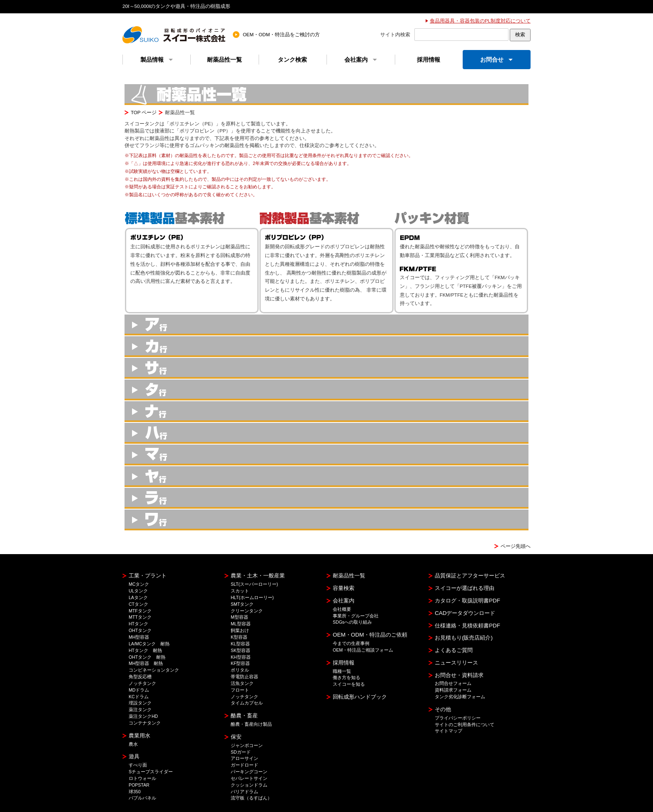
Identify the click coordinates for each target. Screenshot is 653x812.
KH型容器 (241, 657)
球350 (135, 792)
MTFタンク (140, 611)
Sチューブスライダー (151, 772)
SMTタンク (242, 604)
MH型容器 (139, 637)
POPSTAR (139, 785)
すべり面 (138, 765)
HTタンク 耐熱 (145, 650)
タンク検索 (292, 60)
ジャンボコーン (247, 745)
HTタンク (138, 624)
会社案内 (361, 60)
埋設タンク (140, 703)
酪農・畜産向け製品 (251, 724)
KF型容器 (240, 663)
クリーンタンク (247, 611)
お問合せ (496, 60)
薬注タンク (140, 710)
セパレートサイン (249, 778)
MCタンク (139, 584)
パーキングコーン (249, 772)
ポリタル (240, 670)
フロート (240, 690)
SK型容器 (241, 650)
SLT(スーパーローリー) (254, 584)
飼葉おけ (240, 630)
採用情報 (429, 60)
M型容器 (239, 617)
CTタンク (138, 604)
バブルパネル (142, 798)
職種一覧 (342, 671)
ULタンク (138, 591)
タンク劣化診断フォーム (460, 697)
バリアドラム (244, 792)
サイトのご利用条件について (465, 725)
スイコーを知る (349, 684)
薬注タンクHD (143, 716)
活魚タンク (242, 683)
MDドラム (139, 690)
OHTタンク (140, 630)
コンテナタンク (145, 723)
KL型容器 (240, 644)
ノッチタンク (142, 683)
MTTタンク (140, 617)
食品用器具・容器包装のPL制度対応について (480, 21)
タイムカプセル (247, 703)
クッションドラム (249, 785)
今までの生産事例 (351, 643)
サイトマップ (449, 731)
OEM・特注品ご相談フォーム (363, 650)
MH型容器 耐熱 (146, 663)
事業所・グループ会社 (356, 616)
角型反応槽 (140, 677)
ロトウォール (142, 778)
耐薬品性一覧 (224, 60)
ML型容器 (241, 624)
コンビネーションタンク (154, 670)
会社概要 (342, 609)
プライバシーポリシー (458, 718)
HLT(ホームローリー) (252, 597)
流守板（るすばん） (251, 798)
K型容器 (239, 637)
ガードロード (244, 765)
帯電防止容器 (244, 677)
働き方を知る (346, 677)
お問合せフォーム (453, 683)
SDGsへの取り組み (352, 622)
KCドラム (139, 697)
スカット (240, 591)
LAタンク (138, 597)
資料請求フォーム (453, 690)
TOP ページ (144, 112)
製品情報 (157, 60)
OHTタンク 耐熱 (147, 657)
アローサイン (244, 758)
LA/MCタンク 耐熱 (149, 644)
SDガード (241, 752)
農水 (133, 744)
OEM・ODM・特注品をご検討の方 (281, 35)
